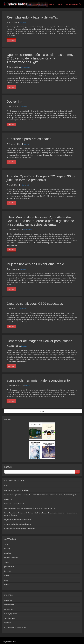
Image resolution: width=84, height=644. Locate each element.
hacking (7, 549)
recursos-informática (11, 558)
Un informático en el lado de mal (15, 627)
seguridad (8, 553)
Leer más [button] (11, 40)
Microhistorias (9, 605)
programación (9, 567)
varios (6, 544)
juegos (7, 580)
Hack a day (8, 600)
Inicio (38, 4)
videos (7, 562)
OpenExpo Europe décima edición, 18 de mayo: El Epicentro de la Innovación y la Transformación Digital (41, 58)
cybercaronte (26, 67)
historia (7, 585)
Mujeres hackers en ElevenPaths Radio (35, 264)
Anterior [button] (43, 411)
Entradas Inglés (73, 4)
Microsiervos (9, 609)
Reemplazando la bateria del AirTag (32, 17)
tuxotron (23, 22)
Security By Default (11, 614)
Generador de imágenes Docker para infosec (39, 341)
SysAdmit (8, 623)
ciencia (7, 576)
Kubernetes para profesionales (29, 139)
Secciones (49, 4)
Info (60, 4)
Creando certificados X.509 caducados (35, 304)
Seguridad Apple (10, 618)
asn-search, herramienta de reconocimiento (38, 380)
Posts (6, 486)
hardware (8, 571)
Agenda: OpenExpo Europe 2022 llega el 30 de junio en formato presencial (41, 178)
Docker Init (14, 102)
